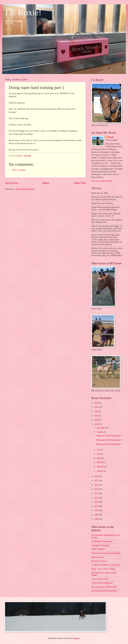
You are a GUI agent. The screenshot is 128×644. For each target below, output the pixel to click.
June (99, 454)
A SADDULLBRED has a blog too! (106, 565)
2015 (97, 489)
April (99, 458)
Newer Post (12, 183)
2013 (97, 498)
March (100, 462)
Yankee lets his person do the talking (106, 553)
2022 (97, 411)
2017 (97, 481)
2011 (97, 506)
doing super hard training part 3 (109, 436)
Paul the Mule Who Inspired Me (104, 591)
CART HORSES (98, 549)
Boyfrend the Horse (99, 561)
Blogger (76, 638)
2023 (97, 407)
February (101, 467)
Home (46, 183)
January (100, 471)
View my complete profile (102, 181)
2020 (97, 420)
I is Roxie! (23, 12)
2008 (97, 519)
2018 (97, 476)
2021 (97, 416)
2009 (97, 515)
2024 (97, 403)
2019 (97, 424)
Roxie (111, 137)
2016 (97, 485)
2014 (97, 493)
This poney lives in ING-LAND (104, 587)
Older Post (80, 183)
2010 (97, 511)
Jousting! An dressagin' (101, 545)
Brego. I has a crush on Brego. (103, 569)
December (101, 428)
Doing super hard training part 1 (109, 444)
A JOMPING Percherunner (102, 541)
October (100, 432)
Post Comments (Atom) (25, 189)
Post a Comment (19, 170)
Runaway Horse (98, 557)
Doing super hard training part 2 (109, 440)
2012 (97, 502)
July (99, 450)
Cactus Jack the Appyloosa (102, 583)
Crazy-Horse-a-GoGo (100, 579)
